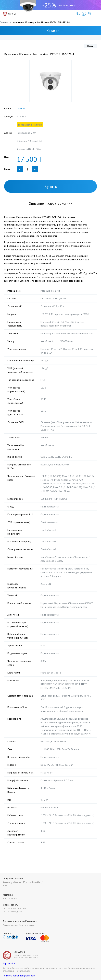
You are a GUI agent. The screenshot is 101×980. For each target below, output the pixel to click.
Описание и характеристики (50, 203)
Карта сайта (9, 960)
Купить (51, 186)
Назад (90, 46)
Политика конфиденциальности (19, 972)
